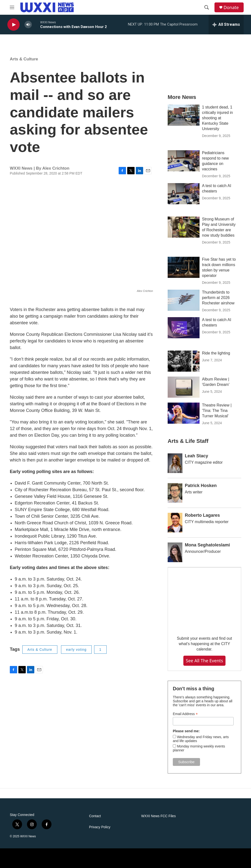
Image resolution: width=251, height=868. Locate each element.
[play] (13, 25)
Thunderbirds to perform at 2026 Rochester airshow (218, 298)
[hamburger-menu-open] (12, 7)
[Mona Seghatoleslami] (175, 552)
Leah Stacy (196, 456)
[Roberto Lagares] (175, 523)
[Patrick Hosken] (175, 493)
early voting (76, 650)
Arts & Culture (24, 59)
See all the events (204, 661)
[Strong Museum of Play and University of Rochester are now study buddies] (184, 227)
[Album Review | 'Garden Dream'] (184, 387)
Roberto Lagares (202, 515)
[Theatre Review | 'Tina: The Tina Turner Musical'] (184, 413)
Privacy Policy (100, 827)
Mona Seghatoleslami (207, 545)
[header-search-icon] (207, 7)
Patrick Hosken (201, 486)
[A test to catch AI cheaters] (184, 194)
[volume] (28, 25)
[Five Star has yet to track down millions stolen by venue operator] (184, 267)
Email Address (185, 714)
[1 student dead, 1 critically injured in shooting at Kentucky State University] (184, 115)
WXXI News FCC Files (158, 816)
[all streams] (226, 25)
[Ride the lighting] (184, 361)
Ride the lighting (216, 353)
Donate (231, 7)
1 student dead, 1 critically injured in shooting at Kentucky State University (217, 118)
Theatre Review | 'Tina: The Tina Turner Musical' (217, 411)
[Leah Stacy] (175, 463)
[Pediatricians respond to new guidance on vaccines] (184, 161)
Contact (95, 816)
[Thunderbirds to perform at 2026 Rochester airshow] (184, 300)
